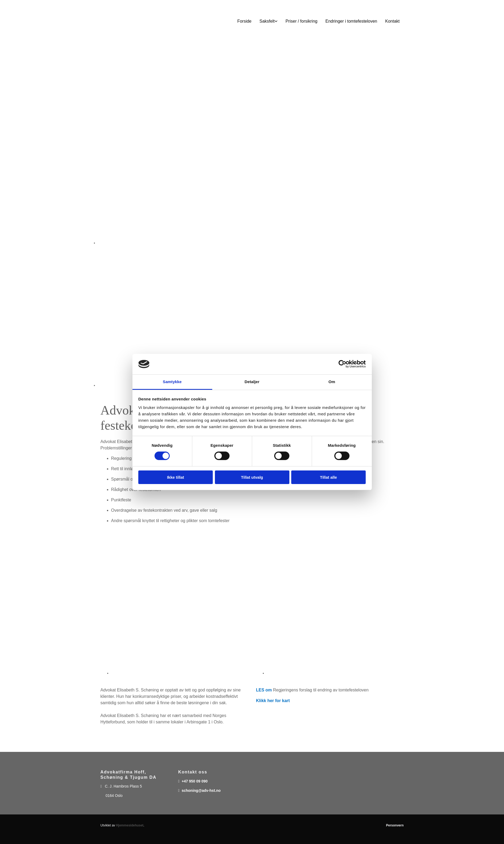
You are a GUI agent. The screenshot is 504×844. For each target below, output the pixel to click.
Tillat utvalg (252, 477)
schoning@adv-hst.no (201, 790)
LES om (264, 690)
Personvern (395, 825)
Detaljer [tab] (252, 382)
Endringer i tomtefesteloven (351, 21)
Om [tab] (332, 382)
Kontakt (392, 21)
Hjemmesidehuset (130, 825)
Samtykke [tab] (172, 382)
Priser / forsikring (301, 21)
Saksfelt (267, 21)
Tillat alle (328, 477)
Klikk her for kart (273, 701)
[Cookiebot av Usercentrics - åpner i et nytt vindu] (342, 364)
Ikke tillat (176, 477)
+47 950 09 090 (195, 781)
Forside (244, 21)
